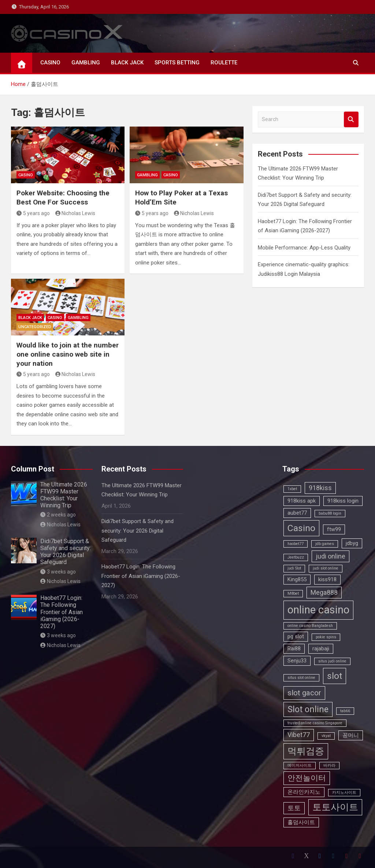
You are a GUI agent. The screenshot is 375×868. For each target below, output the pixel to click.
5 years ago (33, 213)
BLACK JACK (127, 63)
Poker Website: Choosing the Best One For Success (63, 198)
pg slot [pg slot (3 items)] (296, 636)
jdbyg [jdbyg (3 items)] (352, 543)
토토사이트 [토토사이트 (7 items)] (335, 807)
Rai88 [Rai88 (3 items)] (294, 649)
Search (351, 119)
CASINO (50, 63)
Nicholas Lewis (75, 213)
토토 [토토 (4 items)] (294, 808)
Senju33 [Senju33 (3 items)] (297, 661)
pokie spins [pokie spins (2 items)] (326, 637)
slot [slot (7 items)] (335, 676)
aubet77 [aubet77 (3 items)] (297, 513)
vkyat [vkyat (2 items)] (326, 736)
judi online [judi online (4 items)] (331, 556)
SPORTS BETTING (177, 63)
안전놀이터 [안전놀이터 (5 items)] (307, 778)
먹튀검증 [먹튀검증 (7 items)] (306, 751)
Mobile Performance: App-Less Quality (304, 248)
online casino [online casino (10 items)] (318, 610)
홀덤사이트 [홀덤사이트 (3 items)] (301, 822)
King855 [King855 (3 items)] (297, 579)
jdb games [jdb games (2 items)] (325, 544)
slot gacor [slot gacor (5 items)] (304, 693)
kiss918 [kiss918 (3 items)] (327, 579)
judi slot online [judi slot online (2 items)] (326, 568)
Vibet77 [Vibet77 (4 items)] (299, 735)
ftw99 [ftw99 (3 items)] (334, 529)
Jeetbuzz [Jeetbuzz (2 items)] (296, 557)
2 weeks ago (58, 515)
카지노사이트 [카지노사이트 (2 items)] (344, 792)
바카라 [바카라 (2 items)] (329, 765)
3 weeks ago (58, 572)
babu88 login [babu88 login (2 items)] (330, 513)
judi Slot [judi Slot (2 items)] (294, 568)
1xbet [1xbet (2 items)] (292, 489)
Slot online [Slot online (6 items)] (308, 709)
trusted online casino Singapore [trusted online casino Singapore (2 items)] (315, 723)
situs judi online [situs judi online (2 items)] (332, 661)
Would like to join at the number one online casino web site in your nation (68, 354)
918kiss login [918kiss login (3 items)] (343, 501)
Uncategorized (35, 327)
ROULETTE (224, 63)
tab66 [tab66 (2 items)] (345, 711)
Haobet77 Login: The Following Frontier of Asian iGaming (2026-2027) (62, 612)
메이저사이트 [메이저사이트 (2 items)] (300, 765)
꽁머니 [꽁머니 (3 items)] (351, 735)
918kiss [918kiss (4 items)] (320, 488)
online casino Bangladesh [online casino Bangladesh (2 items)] (310, 626)
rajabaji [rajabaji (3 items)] (321, 649)
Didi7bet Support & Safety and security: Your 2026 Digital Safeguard (66, 552)
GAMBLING (86, 63)
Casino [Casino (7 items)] (301, 528)
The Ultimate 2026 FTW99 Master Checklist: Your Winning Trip (64, 495)
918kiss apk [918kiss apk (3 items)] (302, 501)
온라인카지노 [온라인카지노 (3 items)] (304, 792)
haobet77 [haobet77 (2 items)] (296, 544)
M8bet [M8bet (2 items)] (293, 593)
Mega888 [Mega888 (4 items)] (324, 592)
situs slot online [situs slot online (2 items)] (301, 678)
